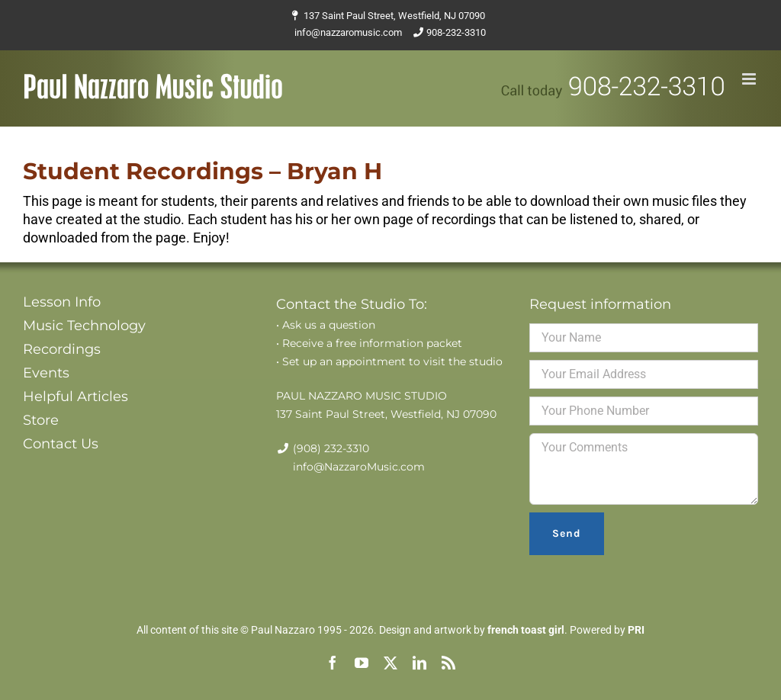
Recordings (62, 349)
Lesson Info (62, 302)
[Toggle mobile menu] (750, 79)
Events (46, 373)
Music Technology (84, 326)
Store (41, 420)
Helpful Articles (76, 397)
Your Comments (644, 469)
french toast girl (526, 630)
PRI (636, 630)
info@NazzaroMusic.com (359, 467)
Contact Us (61, 444)
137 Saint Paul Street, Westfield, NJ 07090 (394, 16)
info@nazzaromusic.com (348, 32)
